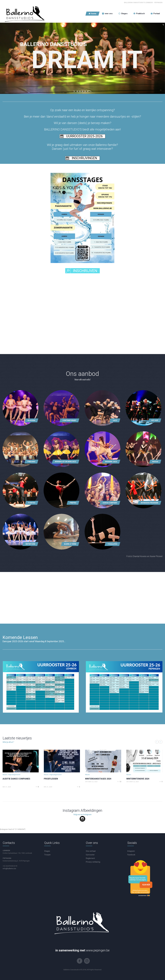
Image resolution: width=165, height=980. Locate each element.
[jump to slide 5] (88, 91)
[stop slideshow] (91, 91)
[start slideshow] (74, 91)
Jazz (115, 420)
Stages (47, 851)
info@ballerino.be (9, 869)
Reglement (90, 858)
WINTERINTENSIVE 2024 (138, 779)
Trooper (47, 855)
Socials (132, 843)
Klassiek (31, 420)
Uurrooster (90, 855)
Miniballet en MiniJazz (66, 462)
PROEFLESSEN (51, 779)
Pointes (32, 503)
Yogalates (112, 544)
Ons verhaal (91, 851)
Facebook (131, 855)
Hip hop (155, 420)
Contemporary (69, 420)
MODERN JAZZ (111, 462)
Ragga (155, 462)
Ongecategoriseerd (14, 775)
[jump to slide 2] (80, 91)
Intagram (131, 851)
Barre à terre (70, 544)
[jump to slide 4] (85, 91)
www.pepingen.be (98, 950)
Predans (31, 462)
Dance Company (110, 503)
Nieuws (5, 775)
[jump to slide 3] (82, 91)
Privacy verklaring (93, 862)
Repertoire (30, 544)
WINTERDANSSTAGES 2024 (98, 779)
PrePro (73, 503)
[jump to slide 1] (77, 91)
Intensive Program (149, 503)
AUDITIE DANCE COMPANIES (16, 779)
